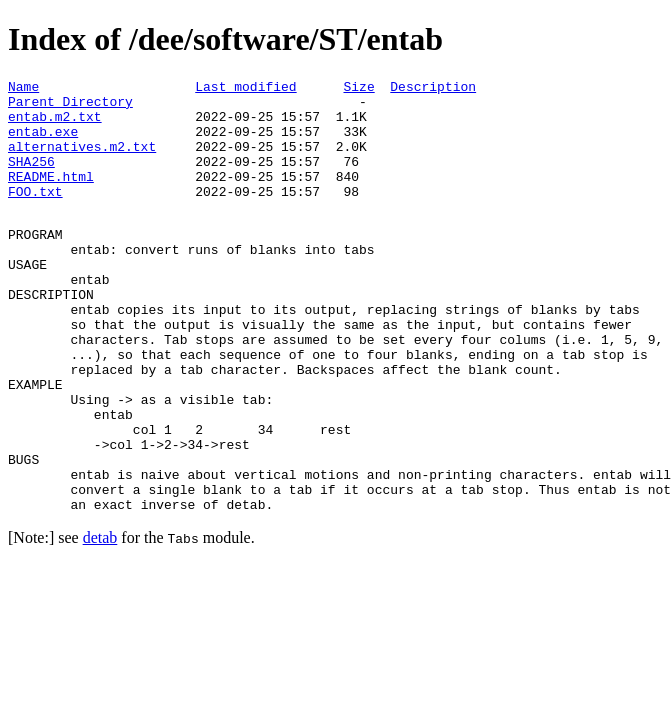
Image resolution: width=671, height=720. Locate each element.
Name (23, 89)
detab (100, 621)
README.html (51, 197)
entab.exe (43, 143)
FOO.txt (35, 215)
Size (358, 89)
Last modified (245, 89)
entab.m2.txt (55, 125)
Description (433, 89)
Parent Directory (70, 107)
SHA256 (31, 179)
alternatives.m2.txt (82, 161)
